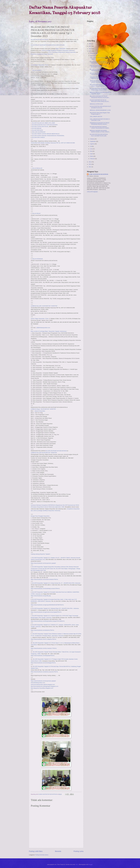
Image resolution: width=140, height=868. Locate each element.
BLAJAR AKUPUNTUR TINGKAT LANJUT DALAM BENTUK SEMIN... (100, 127)
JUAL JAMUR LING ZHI (96, 117)
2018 (90, 44)
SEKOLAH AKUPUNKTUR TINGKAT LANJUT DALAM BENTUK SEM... (99, 81)
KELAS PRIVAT (37, 70)
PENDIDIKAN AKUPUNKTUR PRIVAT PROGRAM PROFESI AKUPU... (100, 124)
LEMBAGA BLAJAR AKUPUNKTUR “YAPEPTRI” (44, 306)
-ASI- (77, 864)
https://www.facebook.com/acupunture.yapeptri (43, 563)
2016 (90, 49)
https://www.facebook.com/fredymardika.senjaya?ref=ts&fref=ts (48, 621)
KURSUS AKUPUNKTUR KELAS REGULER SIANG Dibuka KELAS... (100, 66)
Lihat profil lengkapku (92, 192)
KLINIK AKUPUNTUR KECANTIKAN (98, 174)
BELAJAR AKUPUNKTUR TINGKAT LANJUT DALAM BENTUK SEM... (99, 85)
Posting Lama (78, 851)
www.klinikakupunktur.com (38, 683)
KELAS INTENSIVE (37, 259)
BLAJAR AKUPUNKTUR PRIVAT (40, 40)
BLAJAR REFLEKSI (37, 130)
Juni (91, 149)
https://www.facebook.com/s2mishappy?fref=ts (43, 663)
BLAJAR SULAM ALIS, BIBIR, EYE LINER (44, 123)
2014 (90, 162)
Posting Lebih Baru (36, 851)
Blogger (91, 864)
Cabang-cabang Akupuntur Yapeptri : (41, 554)
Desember (93, 53)
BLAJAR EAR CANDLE (38, 137)
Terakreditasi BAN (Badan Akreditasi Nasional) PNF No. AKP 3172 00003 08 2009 (53, 143)
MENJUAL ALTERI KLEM (96, 104)
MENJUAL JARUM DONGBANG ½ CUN (100, 110)
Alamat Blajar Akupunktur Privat (39, 65)
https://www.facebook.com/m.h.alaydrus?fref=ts (43, 639)
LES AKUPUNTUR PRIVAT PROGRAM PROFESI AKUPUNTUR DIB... (100, 78)
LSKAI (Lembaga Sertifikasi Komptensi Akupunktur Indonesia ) (58, 50)
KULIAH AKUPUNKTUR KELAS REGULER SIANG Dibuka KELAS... (100, 101)
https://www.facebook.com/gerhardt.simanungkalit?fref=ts (46, 612)
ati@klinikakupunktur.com (43, 328)
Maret (92, 156)
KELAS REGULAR (37, 168)
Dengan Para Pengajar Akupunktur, (40, 516)
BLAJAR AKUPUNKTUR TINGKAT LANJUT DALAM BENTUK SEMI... (99, 74)
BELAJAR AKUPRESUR (39, 132)
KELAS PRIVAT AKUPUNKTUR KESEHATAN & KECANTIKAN (48, 45)
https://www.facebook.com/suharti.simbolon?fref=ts (44, 579)
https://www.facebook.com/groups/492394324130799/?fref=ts (47, 605)
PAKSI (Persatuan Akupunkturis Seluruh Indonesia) (62, 52)
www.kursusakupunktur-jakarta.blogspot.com (43, 685)
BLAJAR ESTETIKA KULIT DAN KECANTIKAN (45, 125)
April (91, 154)
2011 (90, 167)
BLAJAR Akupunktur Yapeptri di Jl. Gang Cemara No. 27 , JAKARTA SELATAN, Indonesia (56, 583)
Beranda (58, 851)
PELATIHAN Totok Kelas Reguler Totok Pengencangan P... (100, 113)
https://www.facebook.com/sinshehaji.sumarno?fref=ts (45, 588)
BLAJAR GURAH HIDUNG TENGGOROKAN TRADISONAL (48, 136)
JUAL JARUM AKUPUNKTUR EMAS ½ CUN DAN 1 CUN (100, 120)
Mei (91, 151)
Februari (92, 159)
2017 (90, 46)
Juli (91, 146)
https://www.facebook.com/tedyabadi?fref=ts (43, 656)
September (93, 141)
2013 (90, 164)
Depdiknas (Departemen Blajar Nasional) (42, 54)
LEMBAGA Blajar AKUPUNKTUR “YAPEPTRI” (43, 409)
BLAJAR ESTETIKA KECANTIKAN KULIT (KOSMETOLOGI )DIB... (99, 135)
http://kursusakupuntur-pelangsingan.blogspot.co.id (44, 686)
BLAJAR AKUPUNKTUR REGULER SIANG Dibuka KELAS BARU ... (99, 89)
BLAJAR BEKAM (37, 128)
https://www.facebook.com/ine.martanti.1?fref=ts (44, 648)
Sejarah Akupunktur (40, 411)
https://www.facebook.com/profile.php (41, 596)
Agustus (92, 144)
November (93, 56)
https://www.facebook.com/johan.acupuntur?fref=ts (44, 672)
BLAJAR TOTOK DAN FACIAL (40, 127)
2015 (90, 51)
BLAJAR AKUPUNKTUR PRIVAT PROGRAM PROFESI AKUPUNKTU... (100, 62)
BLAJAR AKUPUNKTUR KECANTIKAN (56, 451)
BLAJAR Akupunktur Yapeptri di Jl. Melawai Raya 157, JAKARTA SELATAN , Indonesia (55, 608)
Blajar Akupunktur (61, 49)
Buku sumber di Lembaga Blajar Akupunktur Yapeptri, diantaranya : (49, 331)
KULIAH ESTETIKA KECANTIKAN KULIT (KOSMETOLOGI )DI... (100, 107)
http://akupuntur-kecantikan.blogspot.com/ (42, 688)
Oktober (92, 139)
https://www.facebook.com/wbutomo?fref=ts (42, 630)
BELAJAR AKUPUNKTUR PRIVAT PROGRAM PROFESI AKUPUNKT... (100, 97)
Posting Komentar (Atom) (42, 855)
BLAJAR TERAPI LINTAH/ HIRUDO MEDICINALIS (46, 134)
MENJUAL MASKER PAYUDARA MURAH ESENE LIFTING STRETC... (100, 131)
